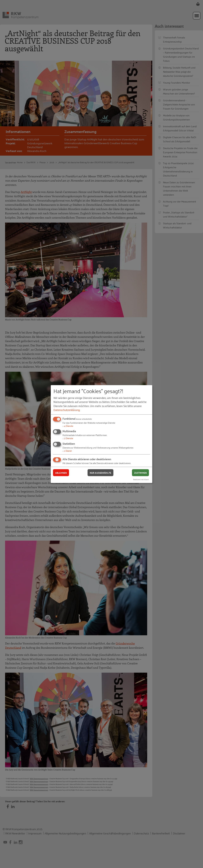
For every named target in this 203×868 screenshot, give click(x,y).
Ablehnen (61, 473)
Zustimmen (140, 473)
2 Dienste (68, 438)
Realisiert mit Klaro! (141, 479)
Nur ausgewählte (100, 473)
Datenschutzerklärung (67, 410)
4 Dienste (68, 426)
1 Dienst (67, 451)
